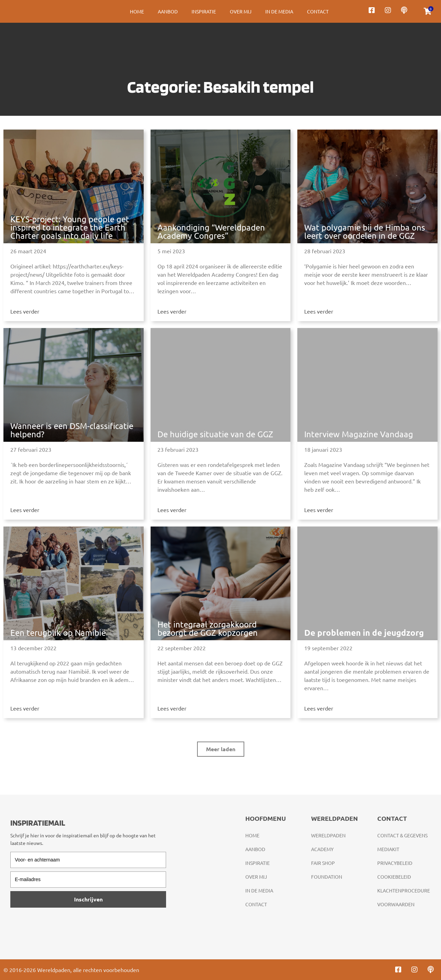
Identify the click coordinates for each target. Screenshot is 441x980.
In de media (279, 11)
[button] (221, 749)
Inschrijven (88, 899)
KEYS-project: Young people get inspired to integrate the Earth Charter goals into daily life (70, 227)
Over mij (241, 11)
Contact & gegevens (402, 835)
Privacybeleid (395, 863)
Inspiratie (204, 11)
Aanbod (168, 11)
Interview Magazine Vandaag (359, 434)
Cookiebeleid (394, 877)
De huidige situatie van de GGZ (215, 434)
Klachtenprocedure (404, 890)
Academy (322, 849)
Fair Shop (323, 863)
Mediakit (388, 849)
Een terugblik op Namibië (58, 632)
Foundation (327, 877)
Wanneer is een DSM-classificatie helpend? (72, 430)
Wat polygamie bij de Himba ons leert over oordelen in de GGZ (365, 231)
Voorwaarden (396, 904)
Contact (318, 11)
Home (137, 11)
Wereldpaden (328, 835)
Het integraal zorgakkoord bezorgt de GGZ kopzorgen (208, 628)
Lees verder (25, 311)
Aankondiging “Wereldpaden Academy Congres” (211, 231)
